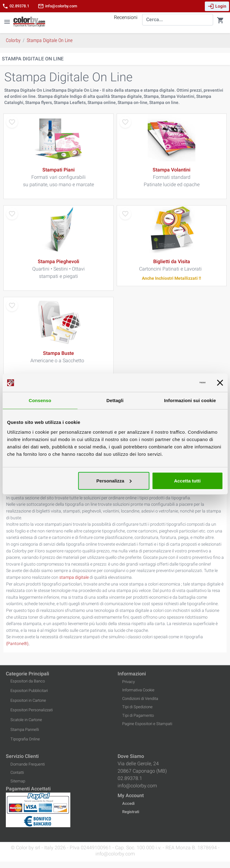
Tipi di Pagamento (138, 715)
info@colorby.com (57, 6)
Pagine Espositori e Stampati (147, 724)
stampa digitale (74, 577)
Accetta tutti (187, 480)
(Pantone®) (17, 644)
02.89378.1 (16, 6)
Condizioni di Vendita (140, 699)
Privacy (129, 682)
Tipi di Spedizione (137, 707)
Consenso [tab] (40, 400)
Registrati (131, 812)
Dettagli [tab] (115, 400)
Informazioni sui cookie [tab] (190, 400)
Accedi (128, 803)
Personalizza (114, 480)
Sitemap (18, 781)
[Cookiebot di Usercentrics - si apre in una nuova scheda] (179, 383)
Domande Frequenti (28, 764)
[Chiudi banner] (220, 383)
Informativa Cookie (138, 690)
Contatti (17, 772)
